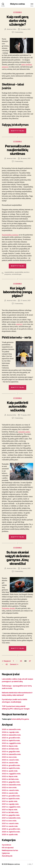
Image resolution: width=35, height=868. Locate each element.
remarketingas (17, 274)
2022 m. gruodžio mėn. (11, 765)
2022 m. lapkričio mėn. (11, 768)
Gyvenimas (18, 12)
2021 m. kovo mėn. (9, 821)
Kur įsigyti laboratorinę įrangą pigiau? (18, 292)
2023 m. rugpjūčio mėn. (11, 743)
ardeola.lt (19, 324)
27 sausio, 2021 (26, 300)
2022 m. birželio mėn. (10, 779)
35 (21, 661)
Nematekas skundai (8, 608)
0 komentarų (19, 32)
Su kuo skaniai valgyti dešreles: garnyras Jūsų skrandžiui (18, 558)
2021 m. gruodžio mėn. (11, 796)
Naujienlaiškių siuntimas (10, 235)
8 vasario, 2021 (26, 29)
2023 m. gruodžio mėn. (11, 738)
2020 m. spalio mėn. (10, 834)
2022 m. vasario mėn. (10, 790)
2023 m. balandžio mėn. (11, 754)
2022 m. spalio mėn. (10, 771)
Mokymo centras (18, 4)
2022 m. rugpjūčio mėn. (11, 774)
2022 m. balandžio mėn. (11, 785)
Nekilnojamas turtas (10, 850)
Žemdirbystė (7, 856)
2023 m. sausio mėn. (10, 763)
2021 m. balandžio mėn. (11, 818)
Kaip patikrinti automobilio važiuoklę (17, 406)
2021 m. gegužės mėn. (11, 815)
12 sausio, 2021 (26, 568)
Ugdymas (6, 853)
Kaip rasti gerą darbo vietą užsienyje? (17, 21)
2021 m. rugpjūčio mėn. (11, 807)
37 (30, 661)
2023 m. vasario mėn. (11, 760)
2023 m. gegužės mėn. (11, 752)
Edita (15, 29)
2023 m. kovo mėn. (9, 757)
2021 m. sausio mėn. (10, 826)
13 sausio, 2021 (26, 415)
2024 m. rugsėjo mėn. (11, 732)
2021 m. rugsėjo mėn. (10, 804)
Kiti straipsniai (8, 848)
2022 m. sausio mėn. (10, 793)
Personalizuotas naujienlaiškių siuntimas (17, 150)
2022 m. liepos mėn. (10, 776)
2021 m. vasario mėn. (10, 823)
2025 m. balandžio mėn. (11, 729)
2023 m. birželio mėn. (10, 749)
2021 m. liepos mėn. (10, 810)
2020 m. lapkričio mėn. (11, 832)
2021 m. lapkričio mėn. (11, 799)
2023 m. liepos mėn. (10, 746)
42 (7, 664)
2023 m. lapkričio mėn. (11, 740)
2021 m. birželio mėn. (10, 812)
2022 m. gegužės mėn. (11, 782)
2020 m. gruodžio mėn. (11, 829)
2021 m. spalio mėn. (10, 801)
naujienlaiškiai (9, 272)
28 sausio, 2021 (26, 158)
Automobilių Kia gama (20, 719)
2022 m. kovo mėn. (9, 787)
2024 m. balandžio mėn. (11, 735)
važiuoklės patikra (24, 432)
